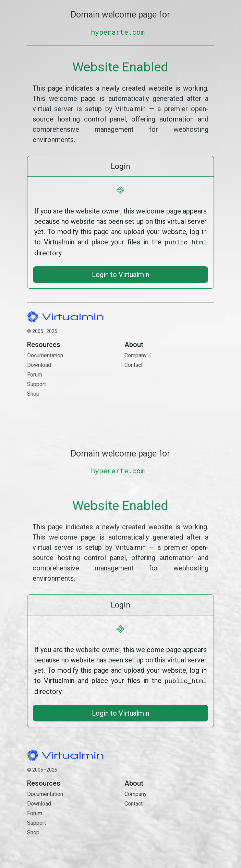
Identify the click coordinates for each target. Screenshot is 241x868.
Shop (33, 393)
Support (37, 384)
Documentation (45, 355)
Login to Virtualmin (120, 274)
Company (136, 355)
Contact (169, 389)
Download (39, 364)
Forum (35, 374)
